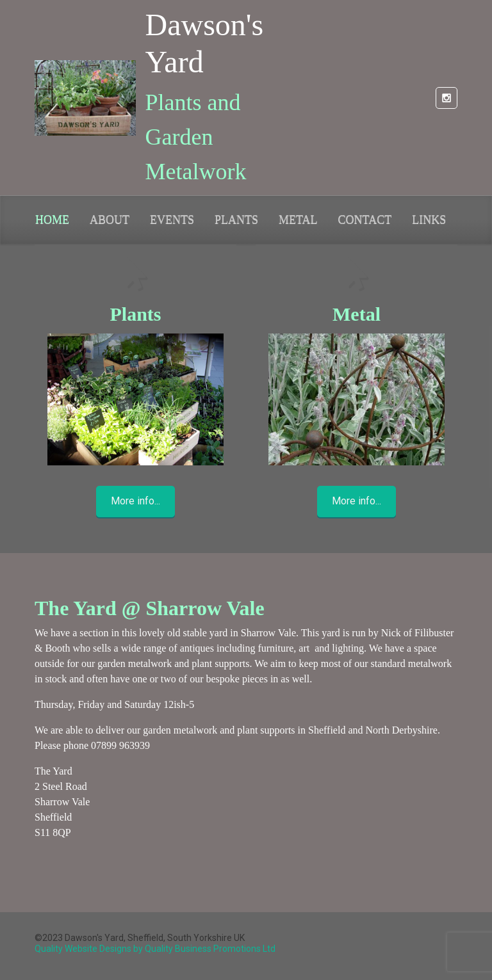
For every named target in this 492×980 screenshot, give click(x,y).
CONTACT (365, 220)
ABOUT (110, 220)
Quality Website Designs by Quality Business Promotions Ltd (155, 949)
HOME (52, 220)
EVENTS (172, 220)
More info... (135, 501)
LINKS (429, 220)
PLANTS (236, 220)
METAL (298, 220)
